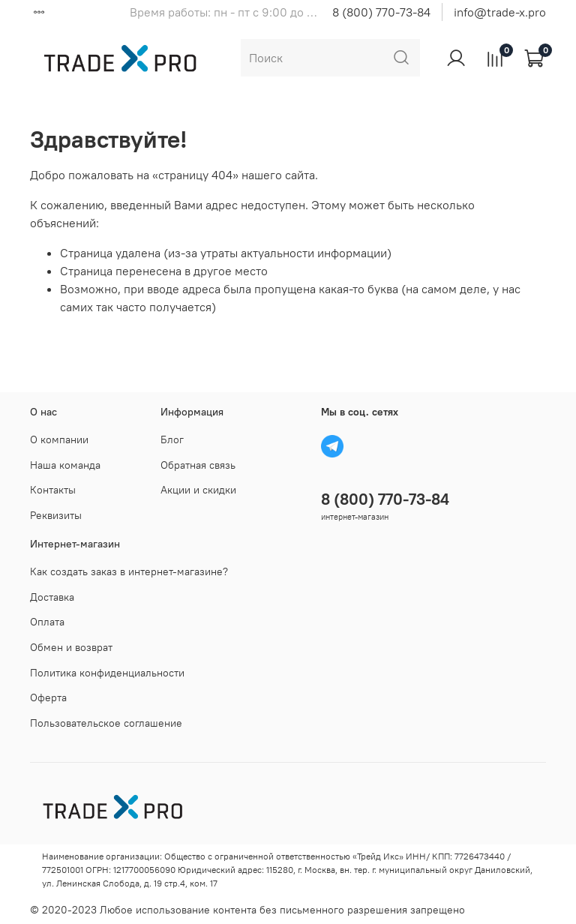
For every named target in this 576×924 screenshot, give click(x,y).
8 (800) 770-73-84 (381, 12)
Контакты (53, 490)
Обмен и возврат (71, 647)
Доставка (52, 597)
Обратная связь (198, 465)
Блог (172, 439)
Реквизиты (56, 515)
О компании (59, 439)
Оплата (47, 622)
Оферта (48, 697)
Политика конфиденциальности (107, 673)
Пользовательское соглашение (106, 723)
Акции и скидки (198, 490)
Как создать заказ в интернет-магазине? (129, 571)
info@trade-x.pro (500, 12)
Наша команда (65, 465)
